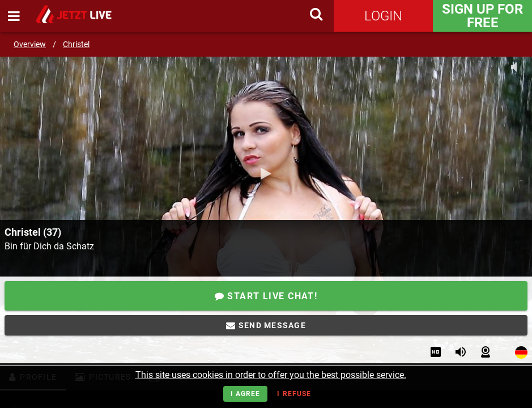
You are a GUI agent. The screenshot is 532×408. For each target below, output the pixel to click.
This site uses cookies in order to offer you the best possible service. (271, 375)
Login (383, 16)
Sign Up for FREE (482, 16)
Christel (76, 44)
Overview (30, 44)
